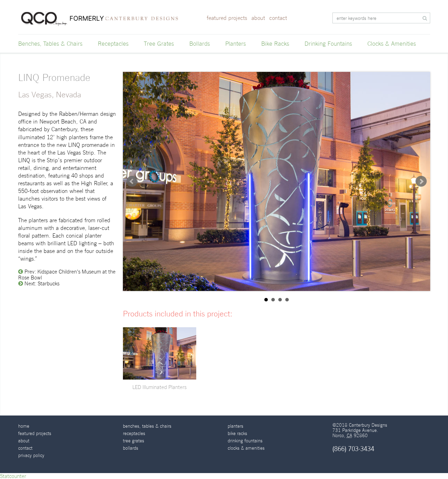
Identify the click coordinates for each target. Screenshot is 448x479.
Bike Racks (275, 44)
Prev (132, 181)
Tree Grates (159, 44)
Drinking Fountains (328, 44)
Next (421, 181)
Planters (236, 44)
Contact (278, 18)
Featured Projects (227, 18)
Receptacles (113, 44)
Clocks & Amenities (392, 44)
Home (24, 426)
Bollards (200, 44)
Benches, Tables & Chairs (50, 44)
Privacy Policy (31, 455)
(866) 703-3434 (353, 449)
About (258, 18)
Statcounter (13, 476)
